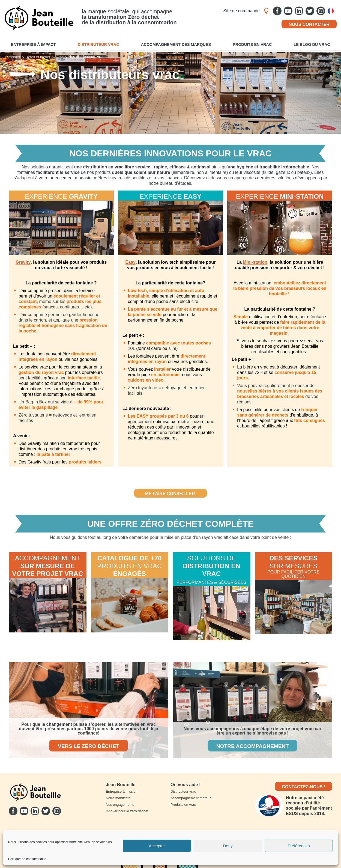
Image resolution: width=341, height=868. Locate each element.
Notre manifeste (118, 798)
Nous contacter (309, 24)
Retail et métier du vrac (44, 57)
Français (332, 11)
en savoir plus (101, 842)
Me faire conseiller (170, 494)
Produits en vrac (252, 44)
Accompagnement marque (191, 798)
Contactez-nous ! (303, 787)
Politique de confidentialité (27, 859)
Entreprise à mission (122, 791)
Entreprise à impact (33, 44)
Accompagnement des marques (176, 44)
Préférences (299, 846)
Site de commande (242, 11)
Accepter (157, 846)
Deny (228, 846)
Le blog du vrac (312, 44)
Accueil (15, 57)
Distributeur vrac (98, 44)
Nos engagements (120, 805)
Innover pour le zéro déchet (127, 811)
